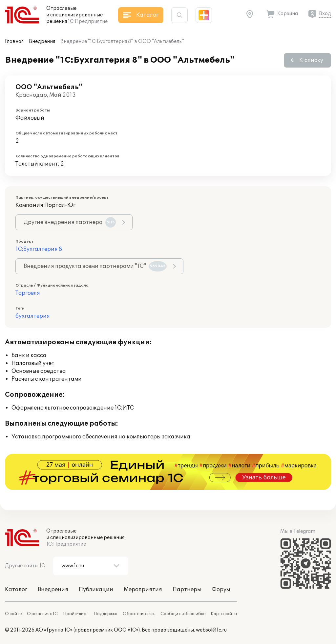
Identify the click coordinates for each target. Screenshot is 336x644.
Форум (221, 590)
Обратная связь (139, 614)
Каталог (16, 590)
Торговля (28, 293)
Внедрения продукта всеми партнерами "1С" (95, 266)
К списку (311, 60)
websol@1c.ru (211, 630)
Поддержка (105, 614)
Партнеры (187, 590)
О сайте (13, 614)
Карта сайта (224, 614)
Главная (14, 41)
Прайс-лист (76, 614)
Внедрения (42, 41)
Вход (325, 14)
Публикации (96, 590)
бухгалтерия (33, 316)
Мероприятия (143, 590)
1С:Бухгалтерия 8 (39, 249)
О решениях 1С (42, 614)
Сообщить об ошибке (183, 614)
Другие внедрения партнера (70, 222)
